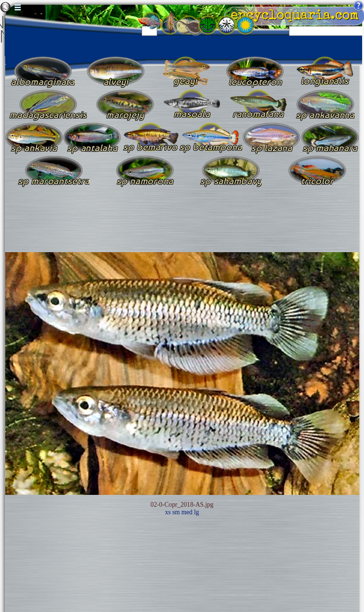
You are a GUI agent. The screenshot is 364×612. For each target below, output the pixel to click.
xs (168, 512)
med (187, 512)
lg (197, 512)
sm (176, 512)
